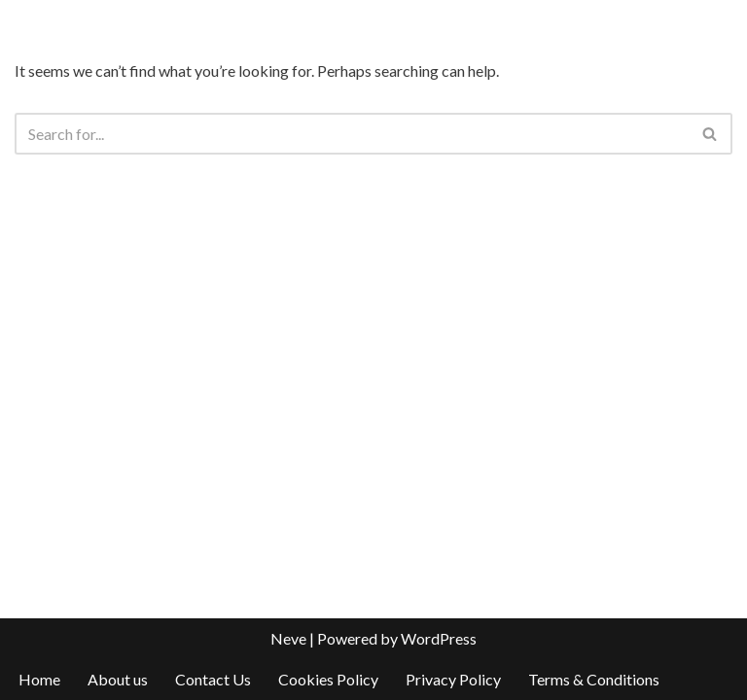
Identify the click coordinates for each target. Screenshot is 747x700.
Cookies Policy (328, 679)
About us (118, 679)
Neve (288, 638)
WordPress (439, 638)
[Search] (352, 134)
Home (39, 679)
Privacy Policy (453, 679)
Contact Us (213, 679)
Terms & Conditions (594, 679)
